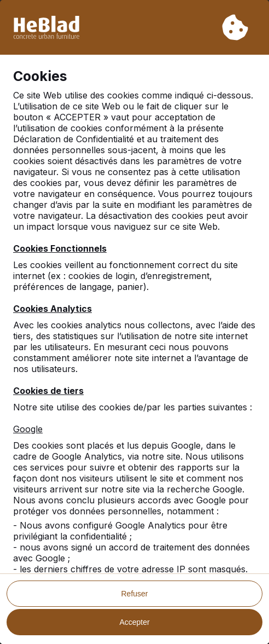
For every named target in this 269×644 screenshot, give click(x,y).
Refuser (134, 594)
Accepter (134, 622)
